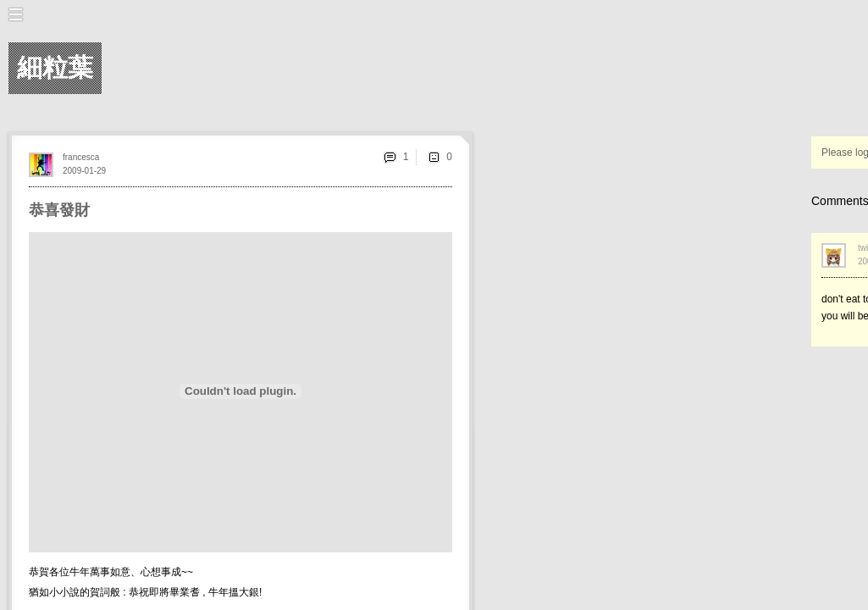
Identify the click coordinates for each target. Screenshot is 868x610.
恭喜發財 (59, 210)
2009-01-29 (84, 171)
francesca (81, 157)
